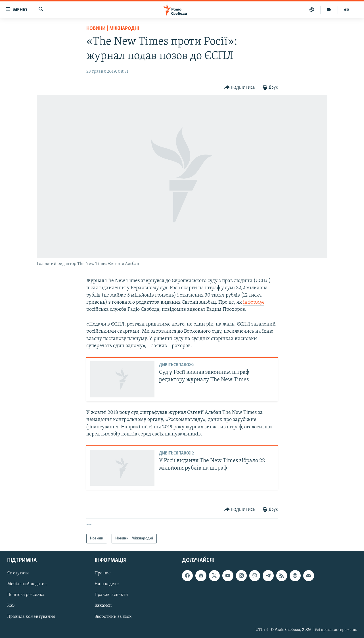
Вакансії (103, 606)
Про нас (102, 574)
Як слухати (18, 574)
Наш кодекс (107, 584)
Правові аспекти (111, 595)
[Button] (240, 88)
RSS (11, 606)
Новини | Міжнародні (113, 29)
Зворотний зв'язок (113, 617)
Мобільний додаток (27, 584)
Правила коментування (31, 617)
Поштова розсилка (26, 595)
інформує (254, 302)
